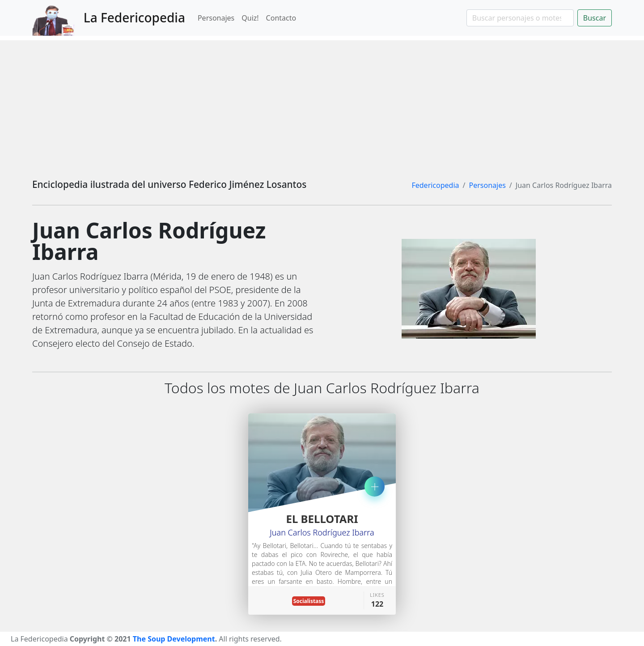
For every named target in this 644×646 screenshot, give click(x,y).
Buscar (595, 18)
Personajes (216, 18)
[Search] (520, 18)
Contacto (281, 18)
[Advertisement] (322, 103)
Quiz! (250, 18)
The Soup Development (174, 639)
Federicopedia (435, 185)
